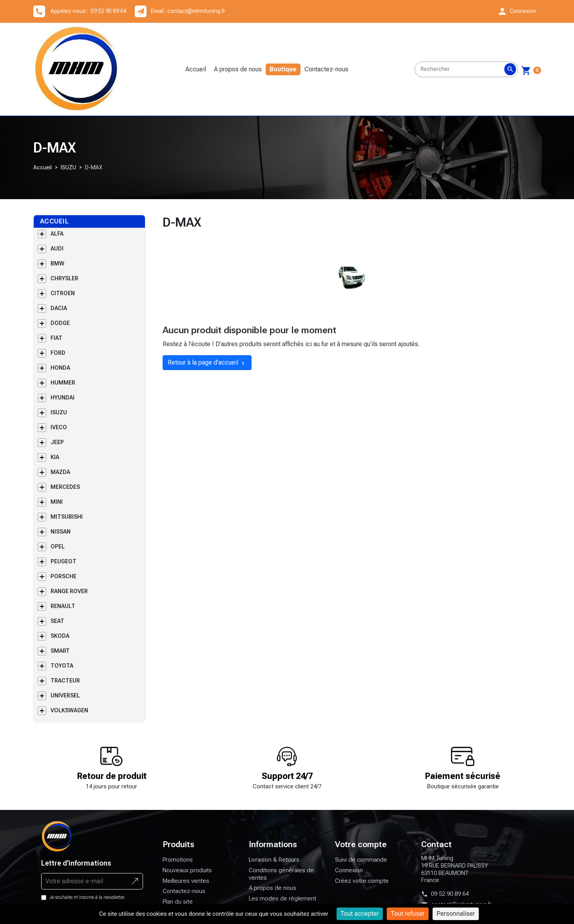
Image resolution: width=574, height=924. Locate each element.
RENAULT (63, 606)
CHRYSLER (64, 278)
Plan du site (178, 902)
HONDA (60, 368)
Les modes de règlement (282, 899)
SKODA (60, 636)
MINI (57, 502)
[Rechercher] (466, 69)
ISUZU (68, 167)
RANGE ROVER (69, 591)
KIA (55, 457)
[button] (517, 11)
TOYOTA (62, 666)
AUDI (57, 249)
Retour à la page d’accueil (207, 362)
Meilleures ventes (186, 881)
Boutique (283, 69)
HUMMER (63, 383)
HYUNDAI (62, 398)
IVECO (59, 427)
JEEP (57, 442)
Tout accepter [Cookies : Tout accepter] (360, 914)
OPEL (58, 546)
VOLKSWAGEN (69, 710)
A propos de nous (238, 69)
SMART (60, 651)
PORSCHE (63, 576)
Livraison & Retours (274, 860)
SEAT (57, 621)
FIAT (56, 338)
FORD (58, 353)
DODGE (60, 323)
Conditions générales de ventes (281, 874)
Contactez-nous (326, 69)
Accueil (196, 69)
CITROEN (63, 293)
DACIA (59, 308)
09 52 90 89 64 (450, 894)
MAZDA (60, 472)
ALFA (57, 234)
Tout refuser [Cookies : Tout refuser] (407, 914)
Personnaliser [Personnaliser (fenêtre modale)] (456, 914)
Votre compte (361, 844)
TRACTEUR (65, 681)
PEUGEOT (63, 561)
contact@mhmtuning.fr (196, 11)
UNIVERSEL (65, 695)
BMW (57, 263)
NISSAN (61, 532)
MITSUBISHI (67, 517)
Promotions (178, 860)
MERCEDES (65, 487)
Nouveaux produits (187, 870)
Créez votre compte (362, 881)
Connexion (349, 870)
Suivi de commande (361, 860)
